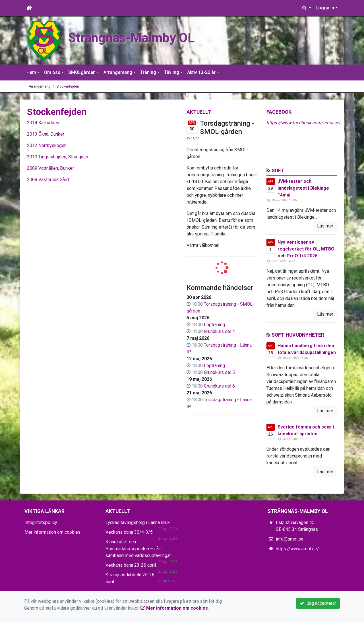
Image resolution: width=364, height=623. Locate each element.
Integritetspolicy (41, 522)
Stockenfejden (68, 86)
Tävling (172, 72)
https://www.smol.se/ (297, 549)
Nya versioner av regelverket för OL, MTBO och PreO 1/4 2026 (306, 249)
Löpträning (214, 325)
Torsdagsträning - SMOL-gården (227, 128)
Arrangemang (118, 72)
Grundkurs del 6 (219, 386)
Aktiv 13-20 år (201, 72)
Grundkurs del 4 (219, 331)
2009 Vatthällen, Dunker (50, 168)
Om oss (52, 72)
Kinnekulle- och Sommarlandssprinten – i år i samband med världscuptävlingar (138, 549)
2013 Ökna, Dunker (46, 134)
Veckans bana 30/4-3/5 (129, 532)
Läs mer (325, 226)
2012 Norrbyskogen (47, 145)
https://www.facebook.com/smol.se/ (304, 123)
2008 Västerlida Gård (48, 180)
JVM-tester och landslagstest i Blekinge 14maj (303, 188)
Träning (148, 72)
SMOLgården (82, 72)
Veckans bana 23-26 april (131, 565)
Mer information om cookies (52, 532)
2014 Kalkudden (43, 123)
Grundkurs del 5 (219, 372)
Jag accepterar (318, 603)
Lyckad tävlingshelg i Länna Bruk (138, 522)
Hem (31, 72)
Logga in (325, 8)
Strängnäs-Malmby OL (142, 37)
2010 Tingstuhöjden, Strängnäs (58, 157)
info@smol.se (290, 539)
